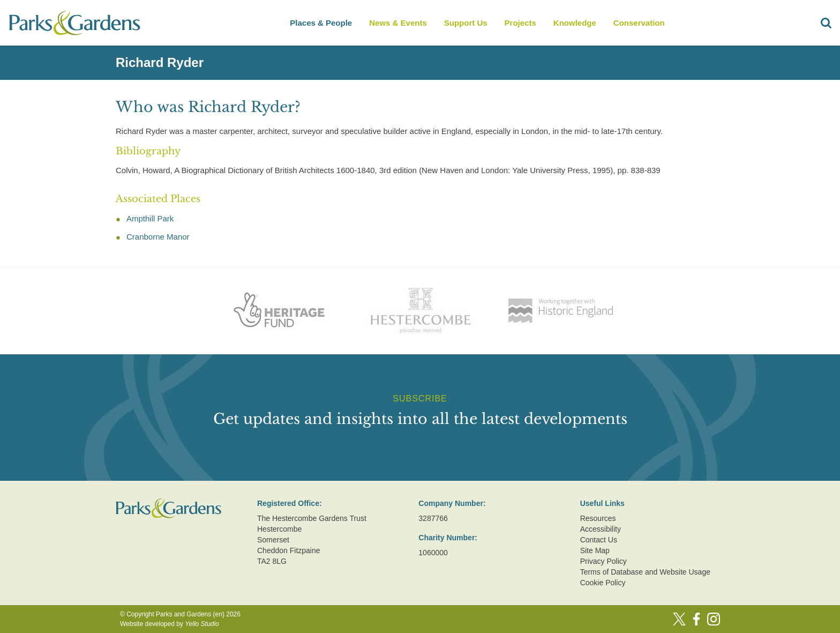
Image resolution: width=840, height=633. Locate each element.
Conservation (639, 23)
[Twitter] (679, 619)
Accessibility (601, 529)
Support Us (466, 23)
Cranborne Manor (158, 237)
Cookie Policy (603, 583)
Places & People (321, 23)
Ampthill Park (150, 218)
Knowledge (575, 23)
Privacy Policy (603, 561)
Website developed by (170, 624)
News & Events (398, 23)
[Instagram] (714, 619)
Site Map (595, 550)
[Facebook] (696, 619)
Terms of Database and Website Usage (645, 572)
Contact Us (599, 540)
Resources (598, 518)
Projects (520, 23)
